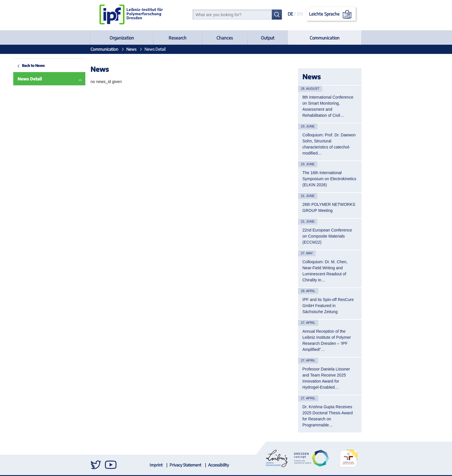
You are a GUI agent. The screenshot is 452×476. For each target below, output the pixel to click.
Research (178, 38)
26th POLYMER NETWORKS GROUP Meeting (329, 207)
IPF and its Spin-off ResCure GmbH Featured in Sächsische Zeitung (328, 306)
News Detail (16, 79)
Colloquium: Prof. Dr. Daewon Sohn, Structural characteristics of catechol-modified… (329, 144)
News (131, 49)
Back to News (20, 65)
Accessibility (219, 465)
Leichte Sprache (331, 14)
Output (268, 38)
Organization (122, 38)
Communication (325, 38)
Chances (225, 38)
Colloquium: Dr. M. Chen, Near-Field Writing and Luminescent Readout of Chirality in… (325, 271)
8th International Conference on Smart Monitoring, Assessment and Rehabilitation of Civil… (328, 106)
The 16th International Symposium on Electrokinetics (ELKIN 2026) (329, 179)
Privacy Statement (185, 465)
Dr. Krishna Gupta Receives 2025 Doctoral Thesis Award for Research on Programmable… (328, 416)
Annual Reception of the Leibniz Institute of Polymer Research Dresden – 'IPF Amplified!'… (327, 340)
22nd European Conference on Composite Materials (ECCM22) (327, 236)
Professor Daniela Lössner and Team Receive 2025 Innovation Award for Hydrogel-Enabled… (326, 378)
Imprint (156, 465)
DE (290, 14)
